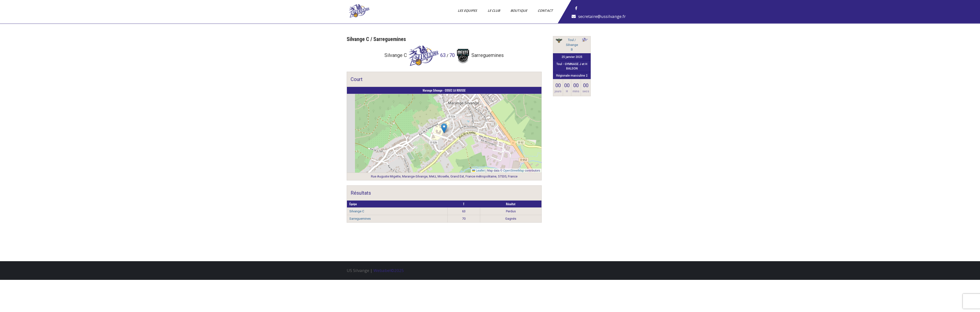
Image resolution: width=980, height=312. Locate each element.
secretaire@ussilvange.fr (602, 16)
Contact (546, 11)
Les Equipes (468, 11)
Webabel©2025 (389, 270)
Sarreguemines (360, 219)
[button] (444, 128)
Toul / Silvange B (572, 45)
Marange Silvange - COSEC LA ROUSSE (444, 90)
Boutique (519, 11)
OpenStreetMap (514, 171)
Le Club (494, 11)
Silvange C (357, 211)
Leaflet (478, 171)
